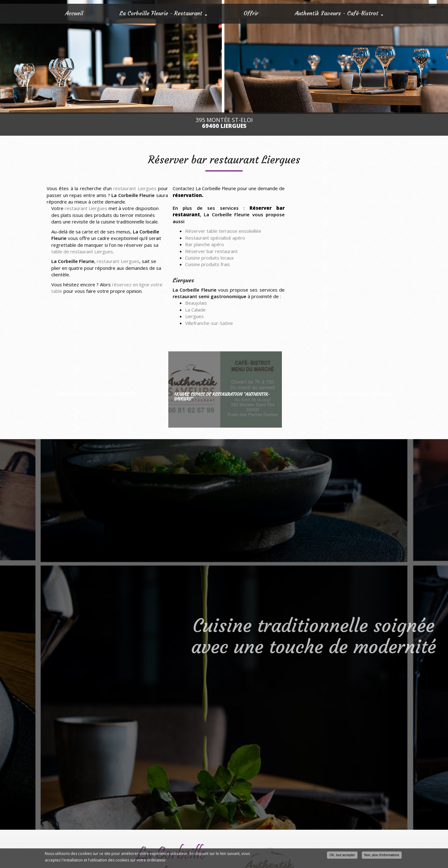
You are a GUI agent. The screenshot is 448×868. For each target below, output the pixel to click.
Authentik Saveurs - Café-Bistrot (339, 13)
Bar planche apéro (205, 244)
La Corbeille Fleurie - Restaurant (163, 13)
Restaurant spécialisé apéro (215, 238)
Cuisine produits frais (208, 264)
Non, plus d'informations (382, 855)
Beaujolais (196, 303)
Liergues (194, 316)
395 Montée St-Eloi (224, 123)
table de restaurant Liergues (82, 251)
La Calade (195, 310)
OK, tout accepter (342, 855)
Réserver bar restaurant (211, 251)
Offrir (251, 13)
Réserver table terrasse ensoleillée (223, 231)
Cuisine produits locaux (210, 258)
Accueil (74, 13)
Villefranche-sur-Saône (209, 323)
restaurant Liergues (135, 188)
